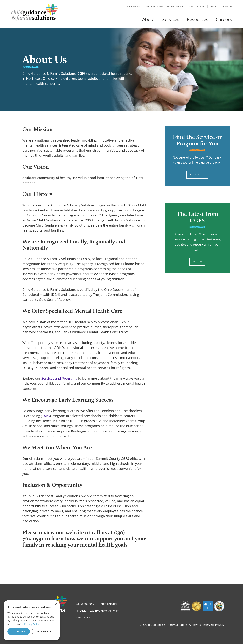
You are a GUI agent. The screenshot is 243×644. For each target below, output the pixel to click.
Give (213, 6)
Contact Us (84, 617)
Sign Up (197, 262)
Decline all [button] (44, 631)
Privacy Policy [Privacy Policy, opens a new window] (32, 624)
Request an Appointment (165, 6)
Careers (224, 19)
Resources (197, 19)
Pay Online (196, 6)
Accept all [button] (19, 631)
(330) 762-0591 (86, 604)
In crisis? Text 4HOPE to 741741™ (98, 610)
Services (171, 19)
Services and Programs (59, 378)
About (149, 19)
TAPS (46, 416)
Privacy (220, 625)
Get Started (197, 175)
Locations (133, 6)
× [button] (55, 604)
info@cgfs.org (108, 604)
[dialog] (32, 620)
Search (227, 6)
